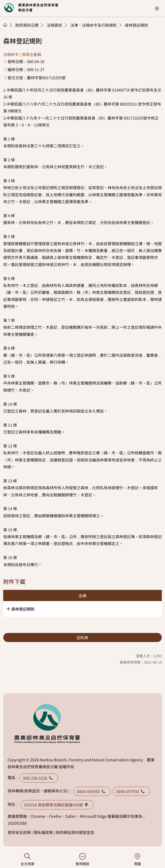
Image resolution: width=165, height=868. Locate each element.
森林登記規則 (136, 25)
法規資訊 (54, 25)
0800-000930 (92, 791)
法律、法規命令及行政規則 (93, 25)
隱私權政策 (43, 832)
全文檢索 (27, 860)
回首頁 (31, 8)
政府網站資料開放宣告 (75, 832)
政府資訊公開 (27, 25)
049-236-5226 (39, 778)
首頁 (5, 25)
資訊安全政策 (19, 832)
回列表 (82, 637)
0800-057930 (131, 791)
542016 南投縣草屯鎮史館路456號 (57, 805)
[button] (157, 9)
